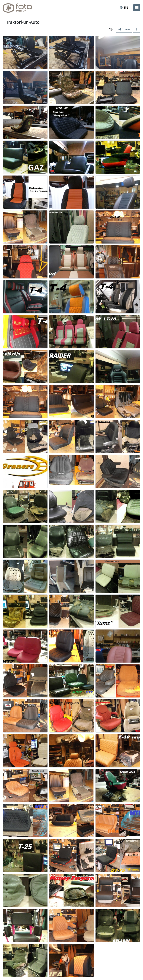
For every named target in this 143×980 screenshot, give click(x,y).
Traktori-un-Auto (23, 22)
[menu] (137, 8)
